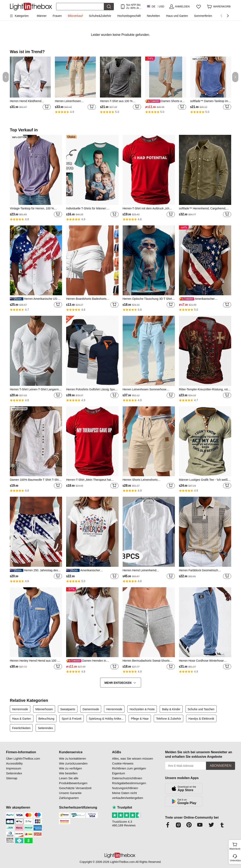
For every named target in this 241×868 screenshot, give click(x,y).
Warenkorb (235, 846)
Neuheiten (153, 16)
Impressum (14, 768)
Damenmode (91, 709)
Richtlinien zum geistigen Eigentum (129, 771)
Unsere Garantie (70, 793)
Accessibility (14, 763)
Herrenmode (20, 709)
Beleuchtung (46, 719)
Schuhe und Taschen (201, 709)
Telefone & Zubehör (169, 719)
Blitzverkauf (75, 16)
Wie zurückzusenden (73, 763)
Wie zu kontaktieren (72, 758)
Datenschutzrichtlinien (127, 778)
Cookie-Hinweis (123, 763)
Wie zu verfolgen (70, 768)
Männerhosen (44, 709)
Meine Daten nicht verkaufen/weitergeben (128, 795)
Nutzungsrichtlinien (125, 788)
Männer (42, 16)
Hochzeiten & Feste (142, 709)
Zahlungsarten (69, 798)
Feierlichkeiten (21, 728)
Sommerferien (203, 16)
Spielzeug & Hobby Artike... (106, 719)
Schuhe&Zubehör (100, 16)
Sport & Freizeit (71, 719)
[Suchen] (80, 7)
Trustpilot (122, 807)
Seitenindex (45, 728)
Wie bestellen (68, 773)
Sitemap (12, 778)
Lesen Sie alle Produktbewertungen (73, 781)
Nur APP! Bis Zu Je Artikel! (133, 6)
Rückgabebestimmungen (129, 783)
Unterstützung (235, 860)
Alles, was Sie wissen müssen (132, 758)
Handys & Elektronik (201, 719)
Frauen (57, 16)
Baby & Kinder (171, 709)
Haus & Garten (22, 719)
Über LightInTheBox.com (23, 758)
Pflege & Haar (140, 719)
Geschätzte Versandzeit (75, 788)
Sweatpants (68, 709)
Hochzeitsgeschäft (129, 16)
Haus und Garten (177, 16)
